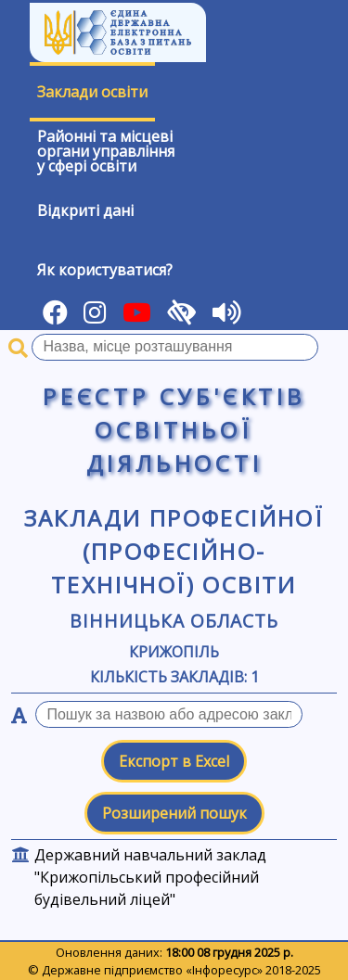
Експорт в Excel (174, 761)
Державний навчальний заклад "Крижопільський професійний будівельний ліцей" (150, 877)
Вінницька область (174, 621)
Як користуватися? (105, 270)
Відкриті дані (85, 210)
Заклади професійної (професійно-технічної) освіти (174, 551)
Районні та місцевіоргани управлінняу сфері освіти (106, 151)
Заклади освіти (92, 92)
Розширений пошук (174, 813)
